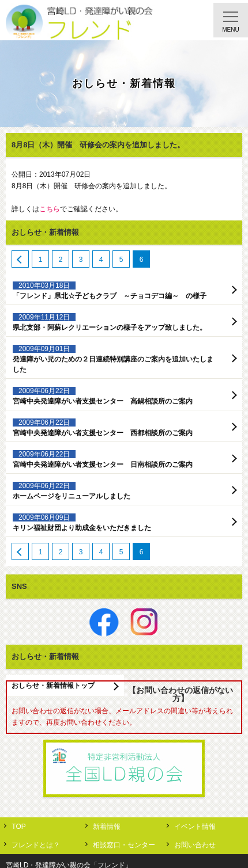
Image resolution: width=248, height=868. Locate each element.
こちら (50, 209)
